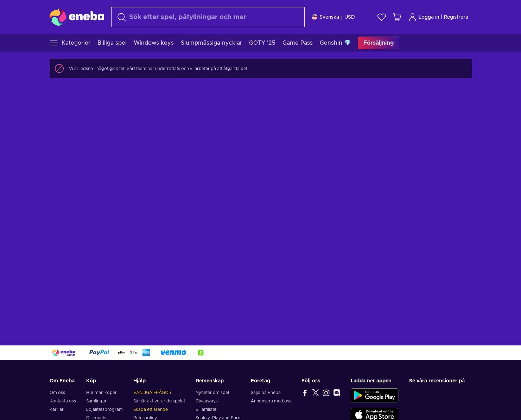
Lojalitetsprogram (104, 409)
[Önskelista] (382, 17)
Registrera (456, 17)
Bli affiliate (206, 409)
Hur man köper (101, 393)
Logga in (424, 17)
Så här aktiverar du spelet (159, 401)
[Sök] (208, 17)
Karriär (57, 409)
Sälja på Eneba (266, 393)
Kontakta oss (63, 401)
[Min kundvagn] (397, 17)
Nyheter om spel (212, 393)
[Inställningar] (333, 17)
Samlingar (96, 401)
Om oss (57, 393)
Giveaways (207, 401)
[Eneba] (77, 17)
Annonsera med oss (271, 401)
